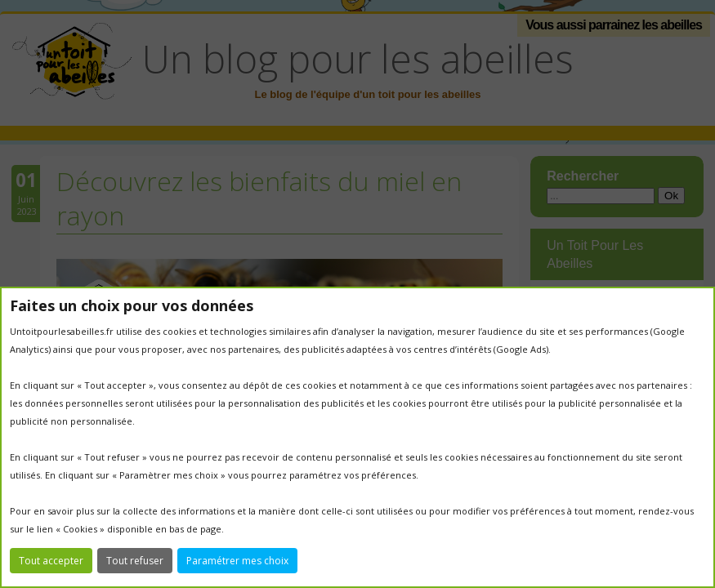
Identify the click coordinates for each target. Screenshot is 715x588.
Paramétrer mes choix (237, 561)
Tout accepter (51, 561)
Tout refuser (135, 561)
